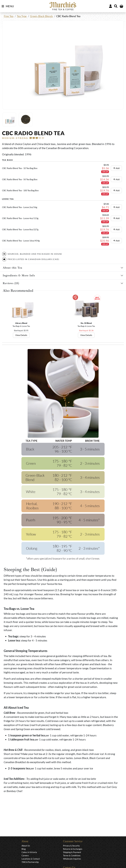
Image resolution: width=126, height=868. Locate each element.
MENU (8, 6)
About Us (26, 846)
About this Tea (12, 268)
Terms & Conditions (72, 855)
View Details (21, 335)
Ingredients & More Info (19, 275)
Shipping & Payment (72, 852)
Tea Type (22, 16)
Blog (24, 849)
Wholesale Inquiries (72, 859)
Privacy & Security (71, 846)
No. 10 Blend (86, 323)
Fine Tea (9, 16)
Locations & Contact (31, 859)
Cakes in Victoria (29, 852)
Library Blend (21, 323)
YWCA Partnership (30, 862)
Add (116, 168)
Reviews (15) (11, 283)
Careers (25, 855)
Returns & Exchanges (73, 849)
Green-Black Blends (41, 16)
